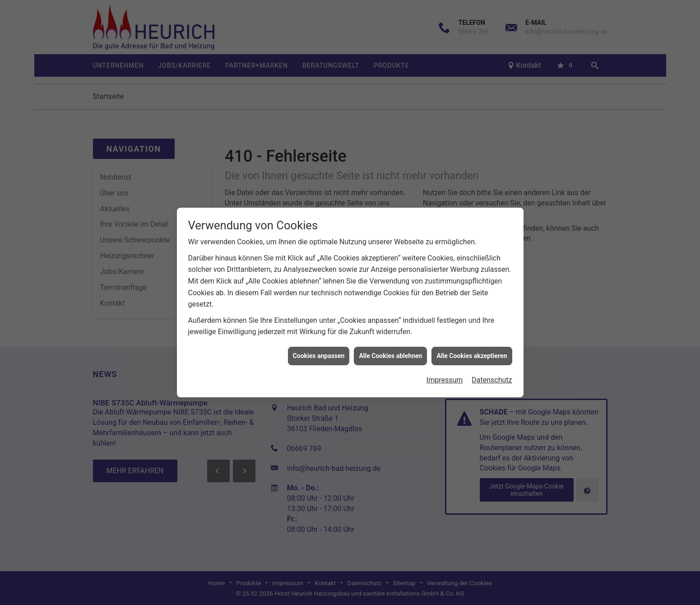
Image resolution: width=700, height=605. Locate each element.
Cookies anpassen (319, 352)
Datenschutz (492, 376)
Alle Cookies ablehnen (390, 352)
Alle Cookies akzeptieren (472, 352)
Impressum (445, 376)
